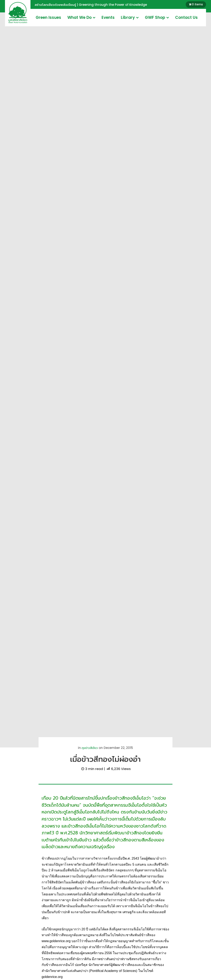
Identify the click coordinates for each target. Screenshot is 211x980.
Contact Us (186, 17)
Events (108, 17)
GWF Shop (157, 17)
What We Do (81, 17)
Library (130, 17)
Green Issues (48, 17)
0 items (197, 4)
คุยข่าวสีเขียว (90, 748)
